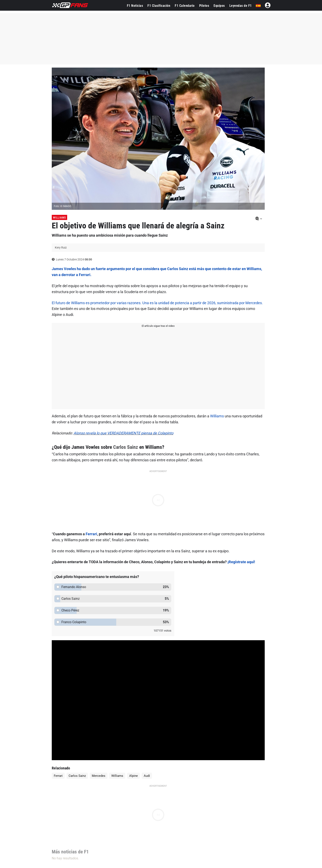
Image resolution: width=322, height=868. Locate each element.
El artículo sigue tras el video (158, 326)
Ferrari (91, 534)
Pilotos (204, 6)
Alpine (133, 776)
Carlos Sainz (126, 447)
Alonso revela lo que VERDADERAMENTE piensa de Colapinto (123, 433)
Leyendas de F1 (241, 6)
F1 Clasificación (159, 6)
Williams (59, 218)
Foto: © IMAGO (63, 206)
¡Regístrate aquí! (241, 562)
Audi (147, 776)
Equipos (219, 6)
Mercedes (99, 776)
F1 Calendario (185, 6)
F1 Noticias (135, 6)
